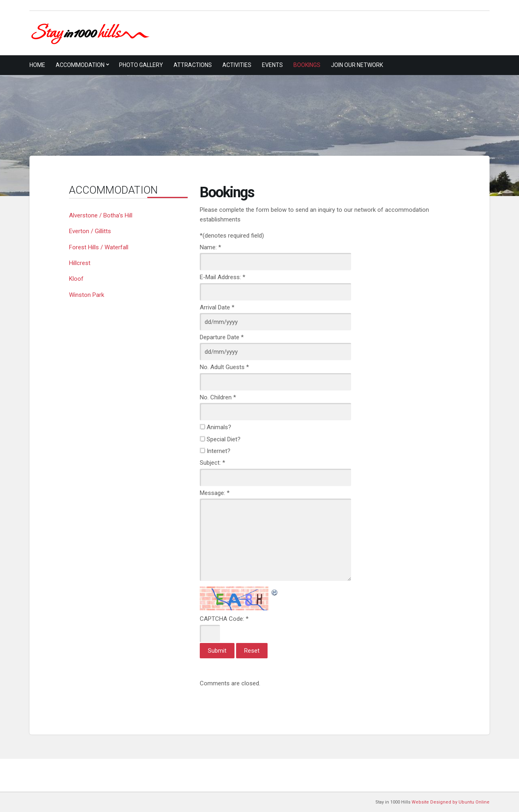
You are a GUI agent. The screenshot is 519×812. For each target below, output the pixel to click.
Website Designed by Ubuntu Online (451, 802)
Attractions (193, 65)
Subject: (212, 463)
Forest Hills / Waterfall (99, 247)
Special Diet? (224, 439)
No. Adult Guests (224, 367)
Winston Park (87, 295)
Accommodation (80, 65)
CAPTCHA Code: (224, 619)
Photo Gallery (141, 65)
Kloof (76, 279)
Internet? (219, 451)
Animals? (219, 427)
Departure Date (222, 337)
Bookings (307, 65)
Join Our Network (357, 65)
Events (272, 65)
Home (37, 65)
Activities (237, 65)
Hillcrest (80, 263)
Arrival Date (217, 307)
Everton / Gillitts (90, 231)
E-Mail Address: (223, 277)
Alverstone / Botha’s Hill (101, 215)
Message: (215, 493)
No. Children (218, 397)
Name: (210, 247)
